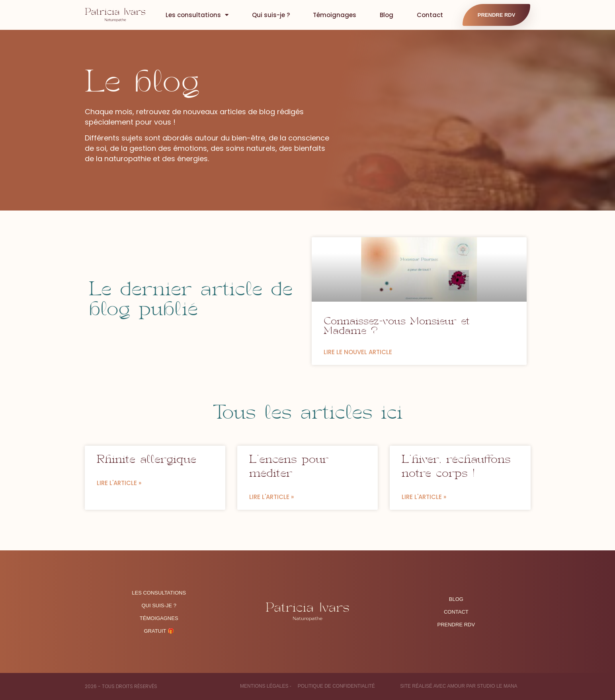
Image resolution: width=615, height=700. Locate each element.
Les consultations (197, 15)
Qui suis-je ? (271, 15)
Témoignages (335, 15)
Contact (430, 15)
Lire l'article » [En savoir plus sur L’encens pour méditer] (271, 497)
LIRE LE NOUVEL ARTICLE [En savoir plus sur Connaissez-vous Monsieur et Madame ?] (358, 352)
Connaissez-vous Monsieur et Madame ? (397, 327)
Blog (387, 15)
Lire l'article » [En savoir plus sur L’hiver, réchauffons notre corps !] (424, 497)
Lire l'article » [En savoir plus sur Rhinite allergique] (119, 483)
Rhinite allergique (146, 460)
